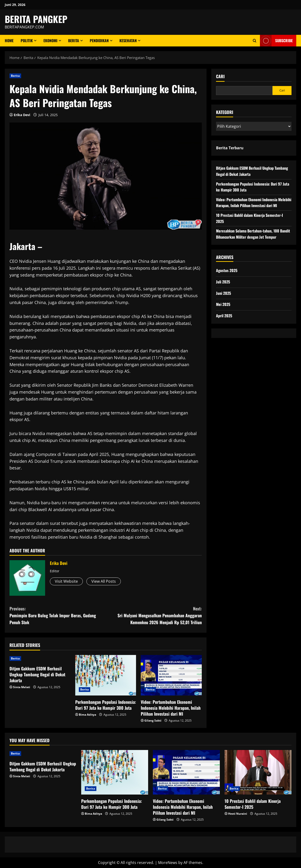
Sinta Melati (22, 687)
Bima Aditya (87, 715)
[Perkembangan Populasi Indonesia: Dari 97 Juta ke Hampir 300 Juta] (106, 675)
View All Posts (104, 581)
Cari (220, 76)
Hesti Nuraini (238, 814)
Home (9, 41)
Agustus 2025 (227, 270)
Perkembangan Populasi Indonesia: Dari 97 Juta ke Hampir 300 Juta (106, 705)
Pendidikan (99, 41)
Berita (74, 41)
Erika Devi (22, 115)
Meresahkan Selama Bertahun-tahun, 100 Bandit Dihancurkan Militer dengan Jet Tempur (253, 234)
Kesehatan (128, 41)
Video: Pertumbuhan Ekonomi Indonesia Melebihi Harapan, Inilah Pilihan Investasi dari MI (171, 708)
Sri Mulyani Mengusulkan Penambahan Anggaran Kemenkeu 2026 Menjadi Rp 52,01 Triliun (154, 615)
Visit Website (66, 581)
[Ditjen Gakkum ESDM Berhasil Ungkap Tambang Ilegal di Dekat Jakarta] (40, 659)
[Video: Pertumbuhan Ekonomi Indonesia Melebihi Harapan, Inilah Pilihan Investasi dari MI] (171, 675)
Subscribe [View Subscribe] (276, 41)
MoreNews (168, 863)
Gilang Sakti (153, 720)
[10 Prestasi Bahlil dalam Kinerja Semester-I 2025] (258, 772)
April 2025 (224, 316)
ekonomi (50, 41)
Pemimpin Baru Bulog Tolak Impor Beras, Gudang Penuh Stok (58, 615)
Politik (27, 41)
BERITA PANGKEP (36, 19)
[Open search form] (255, 41)
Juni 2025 (223, 293)
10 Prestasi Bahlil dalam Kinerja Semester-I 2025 (253, 804)
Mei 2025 (223, 304)
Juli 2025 (223, 282)
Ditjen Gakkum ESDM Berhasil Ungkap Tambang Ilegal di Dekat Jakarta (37, 674)
